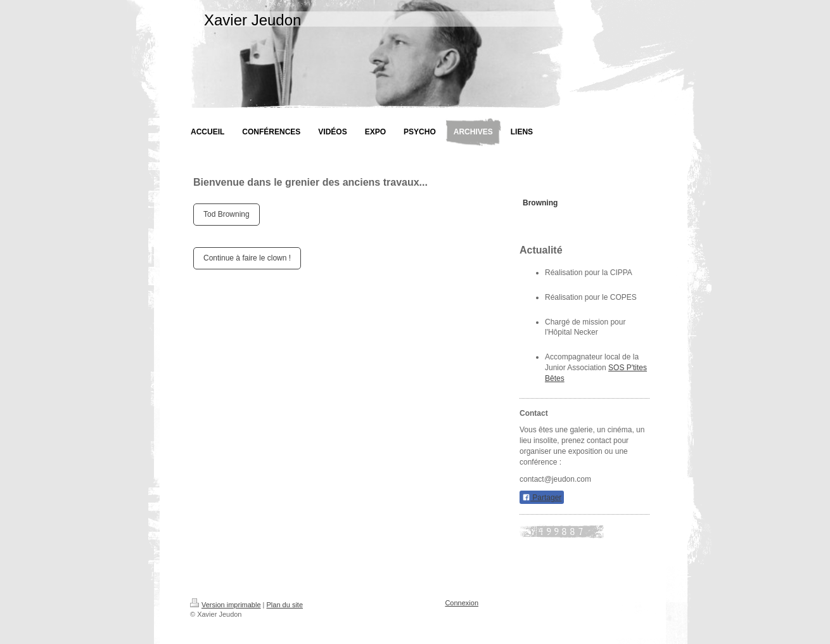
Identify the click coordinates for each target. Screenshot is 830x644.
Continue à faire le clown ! (247, 258)
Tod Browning (227, 214)
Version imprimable (226, 605)
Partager (542, 498)
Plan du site (285, 605)
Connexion (462, 603)
